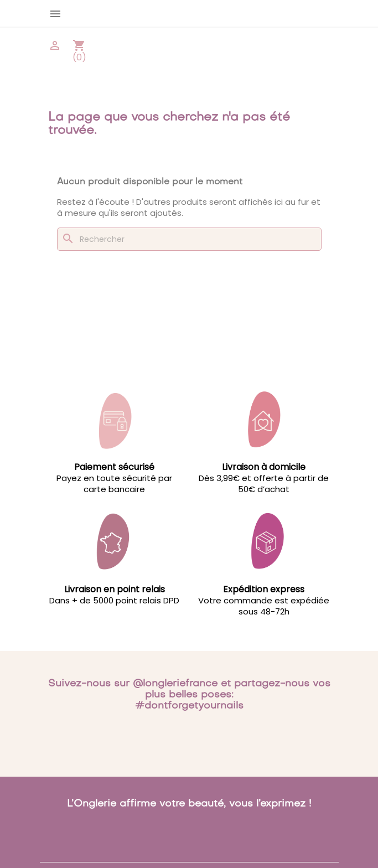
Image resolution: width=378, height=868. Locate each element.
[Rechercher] (189, 239)
